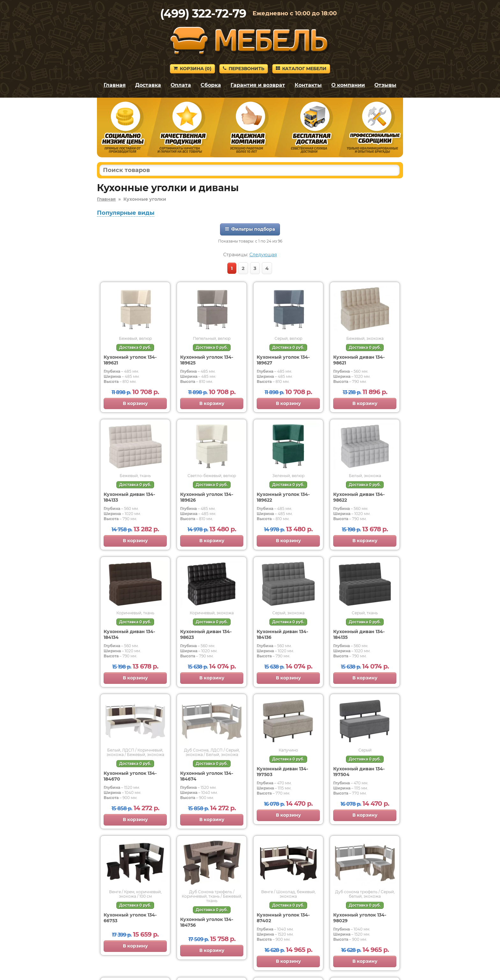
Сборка (211, 85)
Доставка (148, 85)
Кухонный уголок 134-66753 (130, 918)
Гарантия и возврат (258, 85)
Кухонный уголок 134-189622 (283, 497)
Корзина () (192, 69)
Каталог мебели (301, 69)
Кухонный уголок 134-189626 (207, 497)
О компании (348, 85)
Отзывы (385, 85)
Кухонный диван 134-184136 (282, 634)
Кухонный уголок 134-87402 (283, 918)
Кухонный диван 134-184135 (359, 634)
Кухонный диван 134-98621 (359, 360)
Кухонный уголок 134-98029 (360, 918)
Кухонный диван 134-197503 (282, 772)
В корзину (135, 403)
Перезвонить (244, 69)
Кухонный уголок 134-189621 (130, 360)
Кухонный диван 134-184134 (129, 634)
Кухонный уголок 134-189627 (283, 360)
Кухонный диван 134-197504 (359, 772)
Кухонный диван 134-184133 (129, 497)
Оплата (181, 85)
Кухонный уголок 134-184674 (207, 776)
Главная (115, 85)
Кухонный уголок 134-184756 (207, 922)
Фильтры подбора (250, 229)
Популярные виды (126, 213)
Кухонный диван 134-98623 (206, 634)
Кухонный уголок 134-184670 (130, 776)
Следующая (263, 255)
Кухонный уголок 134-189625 (207, 360)
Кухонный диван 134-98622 (359, 497)
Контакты (308, 85)
